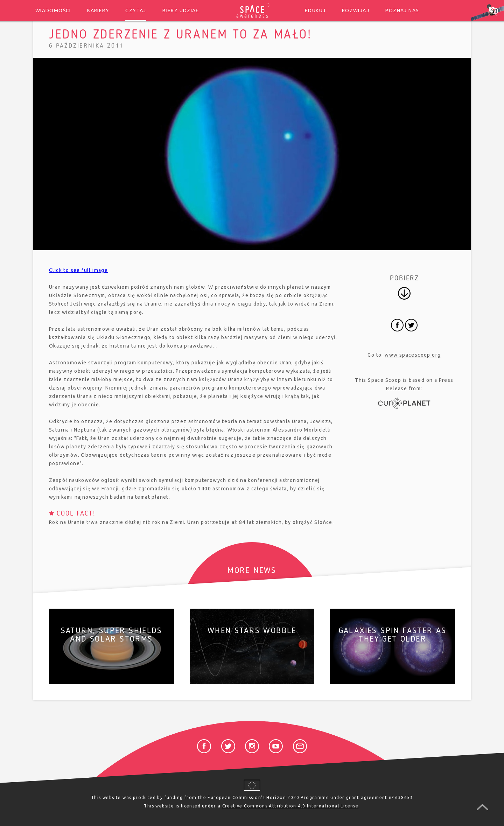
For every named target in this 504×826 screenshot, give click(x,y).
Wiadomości (53, 10)
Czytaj (136, 10)
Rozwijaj (356, 10)
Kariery (98, 10)
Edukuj (315, 10)
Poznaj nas (402, 10)
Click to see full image (78, 270)
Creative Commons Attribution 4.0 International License (290, 806)
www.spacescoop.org (413, 355)
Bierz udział (181, 10)
